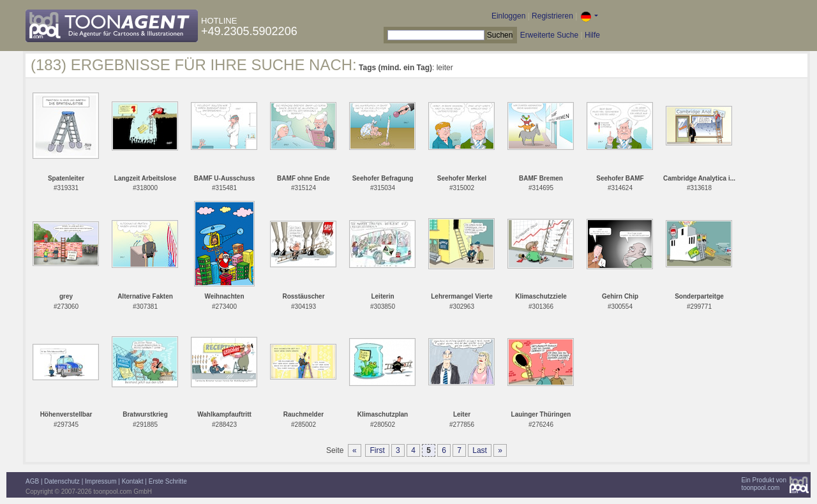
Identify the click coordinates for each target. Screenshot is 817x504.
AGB (32, 481)
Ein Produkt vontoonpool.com (764, 484)
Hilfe (592, 35)
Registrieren (552, 16)
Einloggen (508, 16)
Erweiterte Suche (549, 35)
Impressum (101, 481)
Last (480, 450)
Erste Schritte (168, 481)
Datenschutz (62, 481)
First (377, 450)
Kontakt (133, 481)
